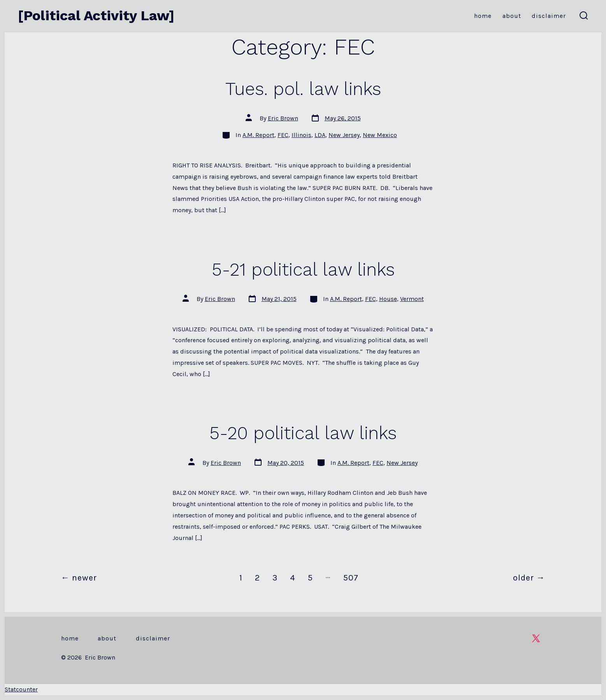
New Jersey (344, 135)
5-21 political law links (303, 269)
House (388, 299)
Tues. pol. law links (303, 89)
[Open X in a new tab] (536, 638)
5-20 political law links (303, 433)
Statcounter (21, 689)
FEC (283, 135)
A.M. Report (258, 135)
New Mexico (380, 135)
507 (351, 578)
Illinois (301, 135)
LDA (320, 135)
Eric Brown (283, 118)
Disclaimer (549, 16)
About (512, 16)
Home (483, 16)
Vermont (412, 299)
